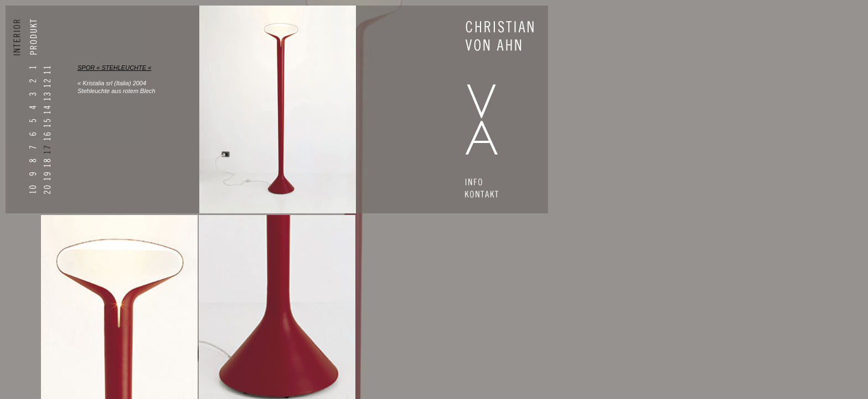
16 (47, 137)
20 (47, 190)
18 (47, 163)
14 (47, 110)
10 (33, 189)
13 (47, 97)
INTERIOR (20, 42)
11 (47, 70)
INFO (489, 183)
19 (47, 177)
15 (47, 123)
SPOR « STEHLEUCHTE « (114, 68)
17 (47, 150)
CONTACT (489, 196)
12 (47, 83)
